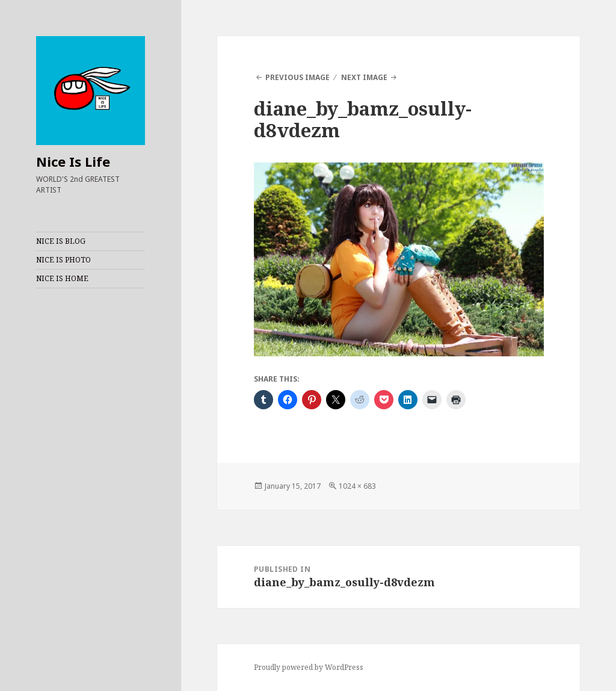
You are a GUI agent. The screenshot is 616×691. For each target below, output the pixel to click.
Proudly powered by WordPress (309, 667)
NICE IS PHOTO (63, 260)
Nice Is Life (73, 161)
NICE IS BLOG (61, 241)
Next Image (364, 77)
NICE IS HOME (62, 278)
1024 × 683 (357, 486)
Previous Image (297, 77)
